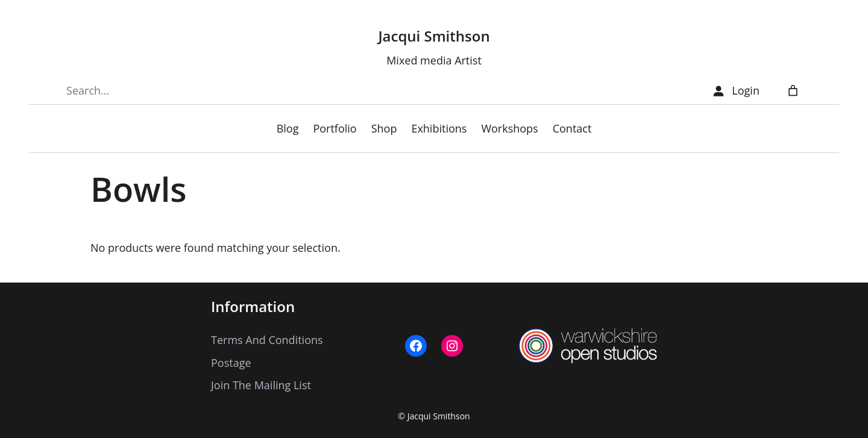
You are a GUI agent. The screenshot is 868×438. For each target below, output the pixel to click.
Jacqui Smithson (434, 36)
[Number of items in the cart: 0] (793, 91)
